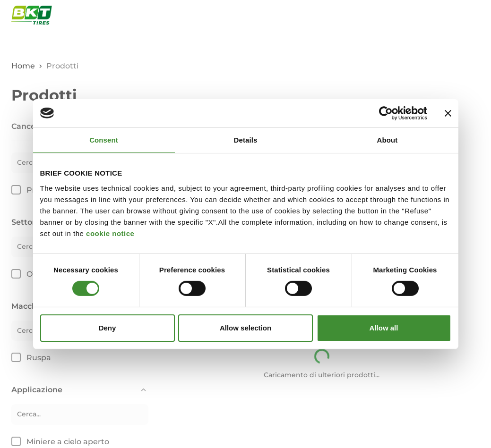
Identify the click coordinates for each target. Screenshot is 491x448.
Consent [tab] (104, 139)
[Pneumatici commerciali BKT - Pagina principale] (32, 15)
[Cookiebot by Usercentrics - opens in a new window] (386, 113)
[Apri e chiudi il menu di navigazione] (474, 15)
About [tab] (388, 139)
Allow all (384, 328)
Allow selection (245, 328)
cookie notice (110, 233)
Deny (108, 328)
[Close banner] (448, 113)
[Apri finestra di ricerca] (452, 15)
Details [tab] (246, 139)
